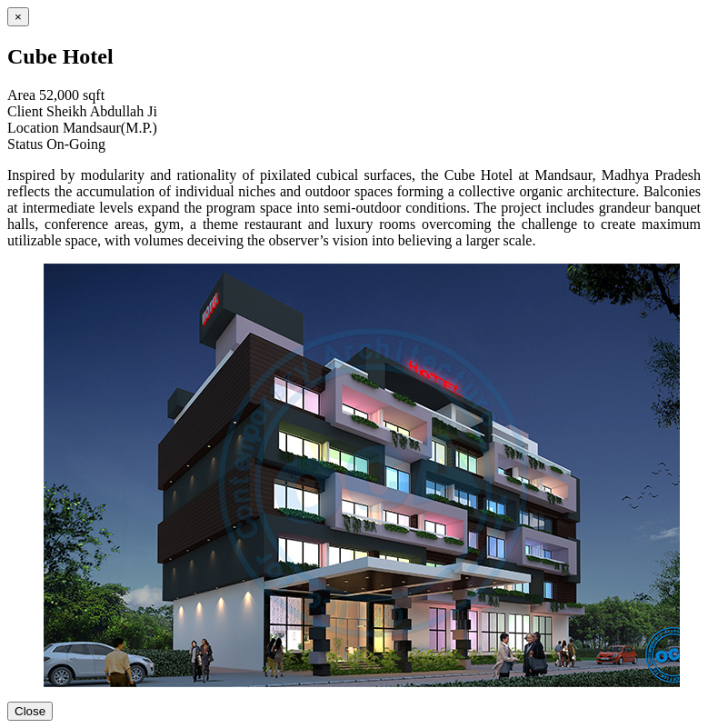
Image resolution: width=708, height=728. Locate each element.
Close (30, 711)
